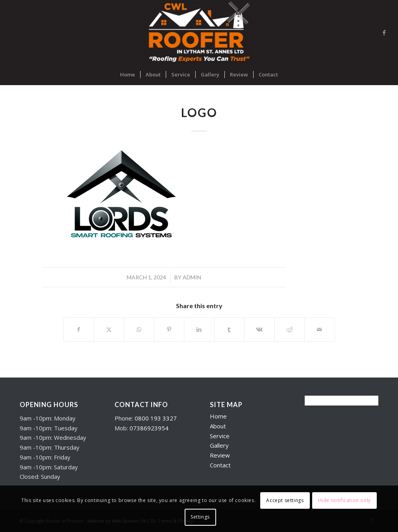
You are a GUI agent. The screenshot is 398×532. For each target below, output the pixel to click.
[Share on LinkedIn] (199, 329)
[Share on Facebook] (79, 329)
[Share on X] (109, 329)
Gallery (219, 445)
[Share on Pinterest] (169, 329)
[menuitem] (128, 74)
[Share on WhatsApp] (139, 329)
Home (218, 416)
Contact (220, 465)
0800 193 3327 (156, 418)
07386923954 (149, 428)
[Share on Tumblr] (229, 329)
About (218, 426)
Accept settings (285, 500)
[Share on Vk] (259, 329)
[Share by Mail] (320, 329)
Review (220, 455)
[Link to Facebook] (384, 32)
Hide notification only (344, 500)
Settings (200, 517)
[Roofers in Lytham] (199, 32)
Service (220, 436)
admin (192, 277)
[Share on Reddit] (290, 329)
